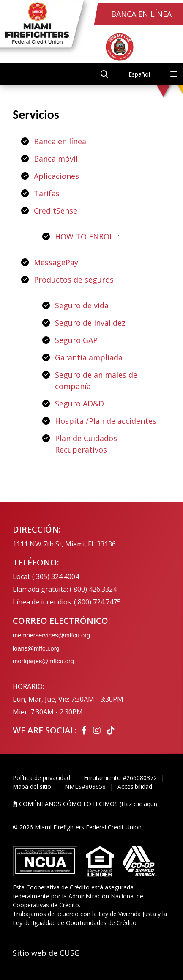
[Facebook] (85, 730)
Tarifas (47, 193)
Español (139, 74)
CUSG (70, 953)
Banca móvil (56, 159)
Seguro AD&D (79, 404)
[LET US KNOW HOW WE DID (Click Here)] (91, 804)
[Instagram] (98, 730)
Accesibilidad (135, 786)
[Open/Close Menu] (174, 74)
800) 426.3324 (95, 589)
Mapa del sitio (32, 786)
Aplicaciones (56, 176)
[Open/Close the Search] (104, 74)
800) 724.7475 (99, 602)
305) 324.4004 (57, 576)
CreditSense (56, 211)
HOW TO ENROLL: (87, 236)
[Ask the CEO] (157, 508)
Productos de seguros (74, 280)
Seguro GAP (76, 340)
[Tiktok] (111, 730)
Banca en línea (60, 141)
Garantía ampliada (89, 357)
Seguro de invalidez (90, 323)
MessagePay (56, 262)
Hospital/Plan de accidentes (106, 421)
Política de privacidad (41, 778)
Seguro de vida (82, 305)
